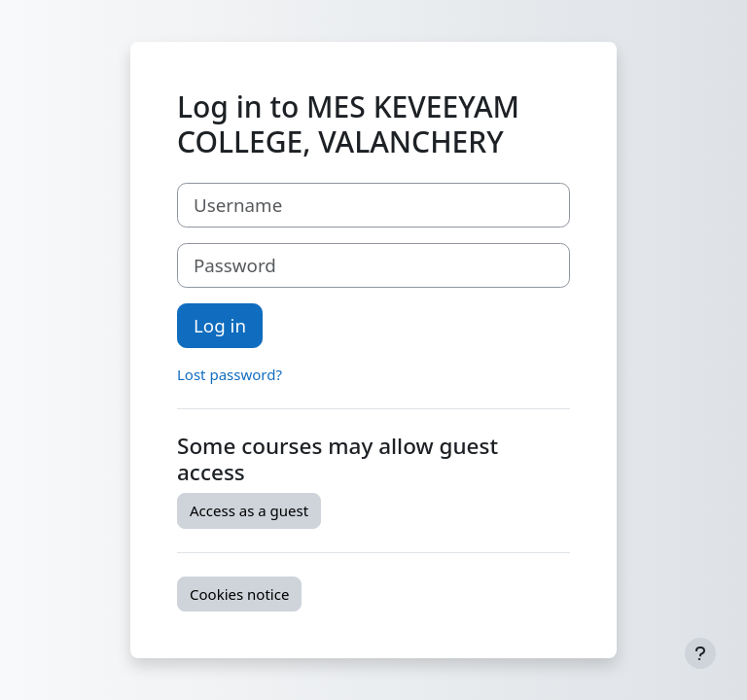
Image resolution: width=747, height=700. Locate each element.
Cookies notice (239, 594)
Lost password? (230, 374)
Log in (220, 325)
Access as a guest (249, 510)
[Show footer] (700, 653)
